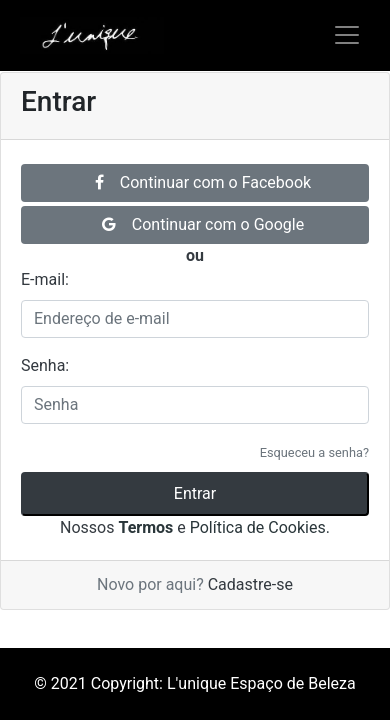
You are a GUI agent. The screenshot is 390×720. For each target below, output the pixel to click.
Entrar (195, 493)
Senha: (45, 365)
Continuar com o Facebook (203, 182)
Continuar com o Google (203, 224)
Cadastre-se (250, 584)
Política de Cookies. (260, 527)
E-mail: (45, 279)
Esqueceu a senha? (314, 452)
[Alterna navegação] (347, 35)
